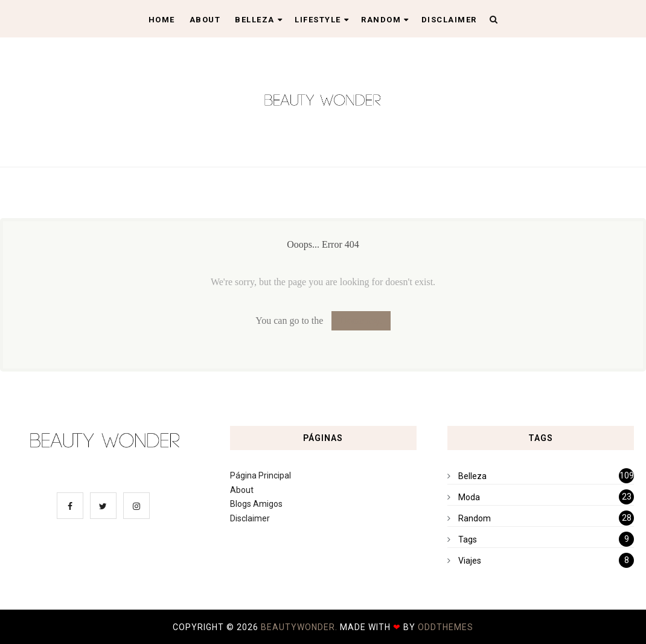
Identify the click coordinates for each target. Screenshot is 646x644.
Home (162, 20)
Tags (468, 539)
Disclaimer (449, 20)
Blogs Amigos (256, 504)
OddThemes (446, 627)
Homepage (361, 320)
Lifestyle (322, 20)
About (205, 20)
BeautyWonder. (300, 627)
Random (385, 20)
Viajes (470, 561)
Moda (469, 497)
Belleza (259, 20)
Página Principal (261, 475)
